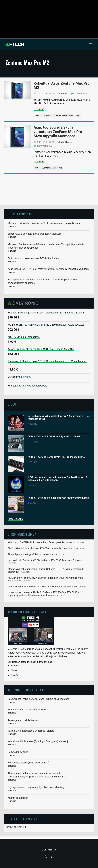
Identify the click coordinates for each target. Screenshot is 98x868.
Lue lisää (39, 109)
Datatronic (24, 303)
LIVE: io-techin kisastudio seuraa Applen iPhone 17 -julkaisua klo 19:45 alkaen (58, 479)
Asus (37, 116)
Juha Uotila (62, 94)
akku (78, 116)
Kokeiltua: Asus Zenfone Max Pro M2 (62, 85)
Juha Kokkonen (65, 142)
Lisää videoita (15, 519)
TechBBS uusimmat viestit (27, 690)
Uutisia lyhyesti (19, 214)
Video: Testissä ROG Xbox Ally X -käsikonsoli (54, 437)
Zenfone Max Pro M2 (63, 116)
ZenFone (46, 116)
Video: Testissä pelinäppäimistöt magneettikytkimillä (59, 498)
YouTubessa (28, 653)
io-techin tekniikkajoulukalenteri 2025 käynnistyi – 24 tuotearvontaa (59, 417)
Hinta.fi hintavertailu (16, 827)
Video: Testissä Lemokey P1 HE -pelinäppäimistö (57, 457)
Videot (13, 404)
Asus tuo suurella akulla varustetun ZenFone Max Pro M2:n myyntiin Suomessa (58, 132)
